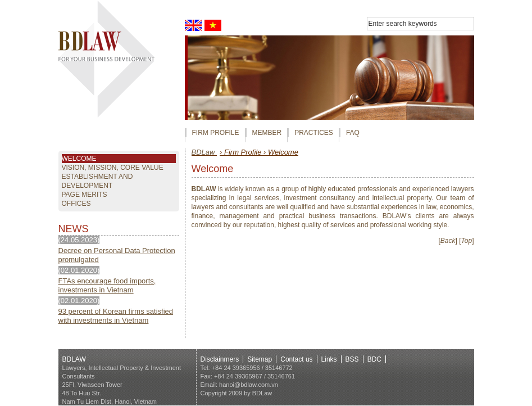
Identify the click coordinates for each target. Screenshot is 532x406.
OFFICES (76, 204)
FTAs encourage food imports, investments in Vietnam (107, 285)
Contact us (296, 359)
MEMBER (267, 133)
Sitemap (260, 359)
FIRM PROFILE (216, 133)
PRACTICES (314, 133)
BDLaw (204, 152)
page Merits (85, 195)
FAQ (353, 133)
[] (448, 241)
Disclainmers (220, 359)
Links (329, 359)
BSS (352, 359)
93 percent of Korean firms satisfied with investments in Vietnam (116, 316)
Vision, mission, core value (113, 168)
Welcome (79, 159)
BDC (374, 359)
